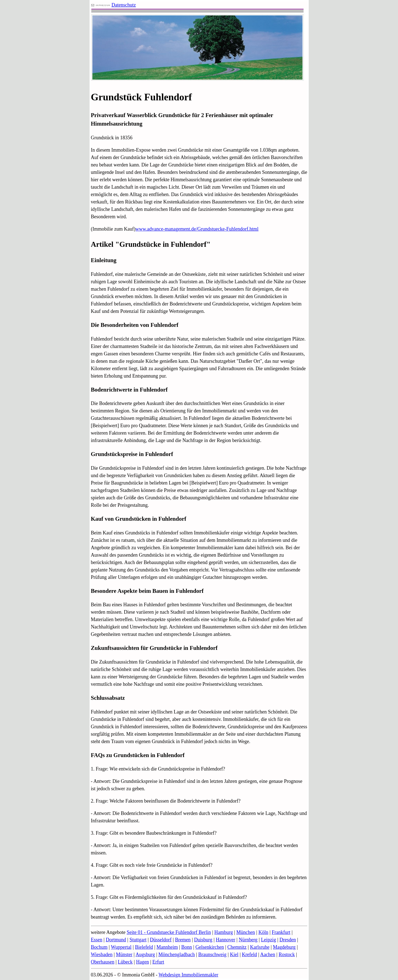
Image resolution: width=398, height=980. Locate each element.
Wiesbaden (102, 954)
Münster (124, 954)
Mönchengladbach (177, 954)
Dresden (288, 940)
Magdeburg (284, 947)
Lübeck (125, 962)
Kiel (234, 954)
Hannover (226, 940)
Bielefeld (144, 947)
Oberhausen (103, 962)
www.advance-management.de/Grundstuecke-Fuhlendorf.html (197, 229)
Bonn (187, 947)
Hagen (143, 962)
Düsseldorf (161, 940)
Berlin (205, 932)
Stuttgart (138, 940)
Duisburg (203, 940)
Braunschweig (212, 954)
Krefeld (249, 954)
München (246, 932)
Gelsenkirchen (210, 947)
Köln (263, 932)
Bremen (183, 940)
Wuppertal (121, 947)
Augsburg (145, 954)
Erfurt (158, 962)
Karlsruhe (260, 947)
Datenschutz (124, 5)
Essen (97, 940)
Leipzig (269, 940)
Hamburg (224, 932)
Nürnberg (248, 940)
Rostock (287, 954)
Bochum (99, 947)
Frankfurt (281, 932)
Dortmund (116, 940)
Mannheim (167, 947)
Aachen (268, 954)
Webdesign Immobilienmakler (188, 975)
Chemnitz (237, 947)
